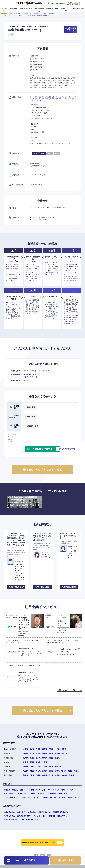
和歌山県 (58, 767)
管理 (32, 790)
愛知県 (38, 762)
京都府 (32, 767)
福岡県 (26, 775)
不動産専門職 (47, 797)
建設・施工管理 (60, 797)
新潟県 (26, 758)
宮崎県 (57, 775)
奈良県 (51, 767)
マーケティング (53, 790)
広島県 (45, 771)
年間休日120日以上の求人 (58, 816)
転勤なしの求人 (9, 816)
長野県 (57, 758)
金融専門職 (26, 797)
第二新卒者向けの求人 (61, 812)
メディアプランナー (44, 371)
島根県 (32, 771)
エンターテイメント (31, 377)
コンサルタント (23, 794)
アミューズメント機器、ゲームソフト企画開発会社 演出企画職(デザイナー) (27, 16)
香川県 (64, 771)
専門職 (33, 794)
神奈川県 (64, 754)
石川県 (38, 758)
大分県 (51, 775)
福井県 (45, 758)
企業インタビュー (26, 10)
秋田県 (38, 749)
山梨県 (51, 758)
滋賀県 (26, 767)
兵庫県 (45, 767)
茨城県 (26, 754)
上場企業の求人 (9, 812)
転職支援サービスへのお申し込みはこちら (42, 842)
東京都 (26, 381)
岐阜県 (26, 762)
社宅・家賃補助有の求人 (30, 820)
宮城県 (51, 749)
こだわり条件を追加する (67, 449)
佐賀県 (32, 775)
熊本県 (45, 775)
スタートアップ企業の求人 (27, 812)
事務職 (70, 797)
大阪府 (38, 767)
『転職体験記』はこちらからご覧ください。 (71, 323)
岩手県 (45, 749)
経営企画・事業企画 (11, 790)
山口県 (51, 771)
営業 (63, 790)
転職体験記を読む (16, 587)
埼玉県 (45, 754)
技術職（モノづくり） (12, 797)
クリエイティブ (29, 371)
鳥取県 (26, 771)
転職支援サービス (53, 10)
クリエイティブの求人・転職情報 (18, 14)
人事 (44, 790)
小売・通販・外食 (30, 374)
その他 (77, 797)
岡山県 (38, 771)
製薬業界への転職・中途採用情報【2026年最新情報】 (24, 502)
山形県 (57, 749)
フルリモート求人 (40, 816)
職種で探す (8, 784)
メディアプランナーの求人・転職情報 (43, 14)
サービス (70, 790)
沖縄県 (72, 775)
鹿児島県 (64, 775)
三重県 (45, 762)
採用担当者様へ (78, 10)
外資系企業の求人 (44, 812)
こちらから (10, 278)
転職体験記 (14, 10)
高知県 (76, 771)
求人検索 (4, 10)
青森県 (32, 749)
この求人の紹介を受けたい (71, 29)
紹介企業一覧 (39, 10)
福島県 (64, 749)
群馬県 (38, 754)
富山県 (32, 758)
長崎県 (38, 775)
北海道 (26, 749)
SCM (38, 790)
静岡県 (32, 762)
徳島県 (57, 771)
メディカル (36, 797)
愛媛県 (70, 771)
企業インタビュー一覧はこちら (70, 690)
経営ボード (24, 790)
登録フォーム (11, 265)
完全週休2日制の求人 (11, 820)
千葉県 (51, 754)
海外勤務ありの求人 (24, 816)
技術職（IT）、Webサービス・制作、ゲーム (53, 794)
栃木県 (32, 754)
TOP (3, 14)
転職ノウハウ (66, 10)
